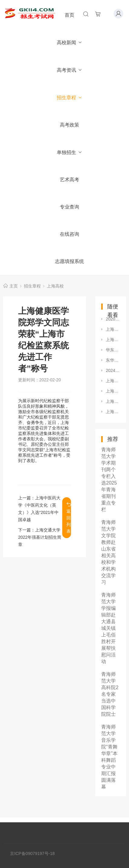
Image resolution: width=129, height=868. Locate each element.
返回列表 (69, 518)
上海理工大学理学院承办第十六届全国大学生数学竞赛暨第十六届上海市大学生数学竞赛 (113, 412)
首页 (69, 15)
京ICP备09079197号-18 (32, 853)
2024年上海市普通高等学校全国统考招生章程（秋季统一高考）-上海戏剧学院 (113, 370)
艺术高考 (69, 180)
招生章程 (70, 98)
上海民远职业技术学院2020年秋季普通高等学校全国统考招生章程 (113, 391)
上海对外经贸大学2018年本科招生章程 (113, 340)
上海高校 (55, 286)
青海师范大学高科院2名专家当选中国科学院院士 (110, 694)
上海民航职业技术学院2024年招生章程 (113, 381)
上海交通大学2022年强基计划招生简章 (40, 537)
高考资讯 (70, 70)
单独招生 (70, 152)
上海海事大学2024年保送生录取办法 (113, 329)
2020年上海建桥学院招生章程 (113, 319)
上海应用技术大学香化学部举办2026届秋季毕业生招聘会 (113, 401)
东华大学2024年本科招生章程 (113, 360)
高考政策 (69, 125)
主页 (14, 286)
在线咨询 (69, 234)
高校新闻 (70, 43)
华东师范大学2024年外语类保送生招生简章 (113, 350)
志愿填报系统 (69, 261)
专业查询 (69, 207)
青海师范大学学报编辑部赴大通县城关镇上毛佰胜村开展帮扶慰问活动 (108, 628)
